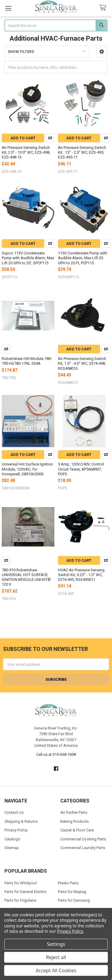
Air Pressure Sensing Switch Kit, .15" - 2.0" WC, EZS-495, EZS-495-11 (82, 152)
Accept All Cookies (56, 970)
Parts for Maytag (72, 892)
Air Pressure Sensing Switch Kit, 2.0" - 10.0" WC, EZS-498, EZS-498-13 (26, 152)
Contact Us (14, 812)
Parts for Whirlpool (21, 883)
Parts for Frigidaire (20, 900)
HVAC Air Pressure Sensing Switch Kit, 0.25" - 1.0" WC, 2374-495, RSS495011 (81, 575)
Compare (50, 138)
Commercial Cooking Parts (83, 839)
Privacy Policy (16, 830)
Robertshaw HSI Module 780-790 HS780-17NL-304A (27, 361)
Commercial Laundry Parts (83, 848)
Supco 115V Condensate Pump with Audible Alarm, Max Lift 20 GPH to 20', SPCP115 (28, 258)
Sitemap (12, 848)
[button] (102, 52)
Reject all (56, 957)
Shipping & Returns (21, 821)
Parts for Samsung (74, 900)
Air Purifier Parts (74, 812)
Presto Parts (68, 883)
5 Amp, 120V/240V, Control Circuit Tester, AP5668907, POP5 (81, 469)
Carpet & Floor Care (77, 830)
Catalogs (12, 839)
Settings (56, 944)
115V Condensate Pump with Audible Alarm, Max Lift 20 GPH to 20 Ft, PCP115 (83, 258)
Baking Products (75, 821)
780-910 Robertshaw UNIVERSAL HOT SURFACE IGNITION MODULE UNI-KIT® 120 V (26, 577)
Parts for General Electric (26, 892)
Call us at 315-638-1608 (56, 754)
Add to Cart (23, 138)
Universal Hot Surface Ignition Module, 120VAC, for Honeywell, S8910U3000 (27, 469)
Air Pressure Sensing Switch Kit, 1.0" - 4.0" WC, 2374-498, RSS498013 (82, 364)
